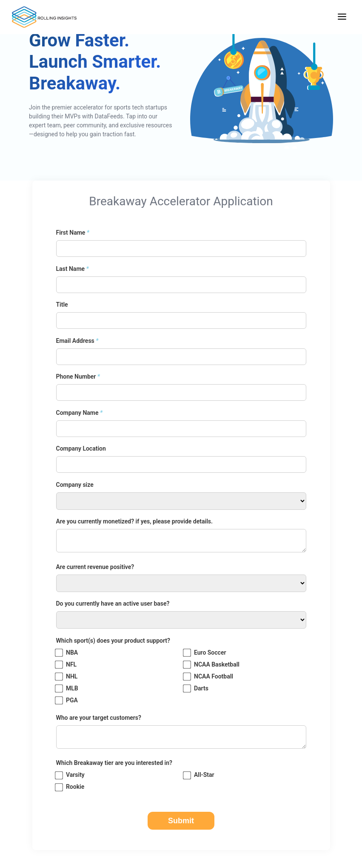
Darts (196, 688)
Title (62, 305)
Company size (75, 485)
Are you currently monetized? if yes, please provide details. (134, 521)
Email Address (77, 341)
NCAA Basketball (212, 665)
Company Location (81, 448)
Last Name (73, 269)
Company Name (80, 413)
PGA (67, 700)
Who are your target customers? (99, 718)
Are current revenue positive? (95, 567)
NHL (67, 677)
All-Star (199, 775)
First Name (73, 233)
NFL (67, 665)
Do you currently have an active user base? (113, 604)
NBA (67, 653)
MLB (67, 688)
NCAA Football (209, 677)
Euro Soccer (205, 653)
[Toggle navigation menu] (342, 17)
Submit (181, 821)
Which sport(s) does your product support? (113, 641)
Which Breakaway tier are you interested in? (114, 763)
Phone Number (78, 377)
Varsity (70, 775)
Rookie (70, 787)
